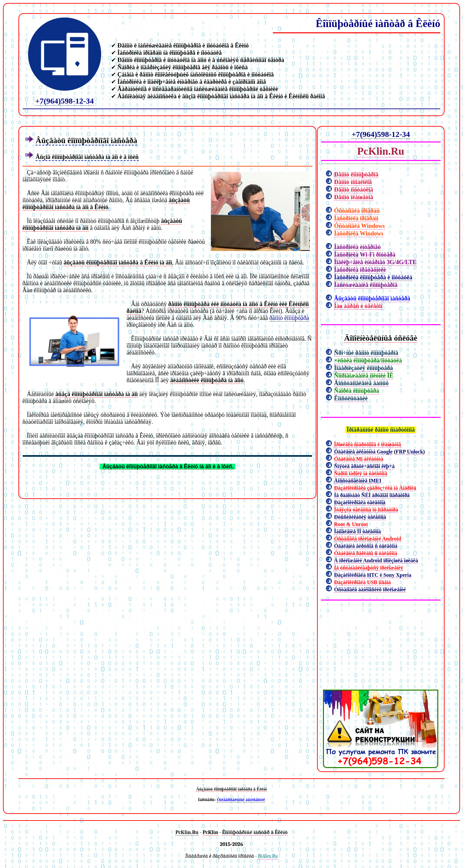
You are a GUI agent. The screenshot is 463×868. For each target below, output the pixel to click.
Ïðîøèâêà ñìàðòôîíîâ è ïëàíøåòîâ (368, 444)
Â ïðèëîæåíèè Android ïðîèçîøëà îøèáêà (376, 560)
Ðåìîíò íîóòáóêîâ (354, 190)
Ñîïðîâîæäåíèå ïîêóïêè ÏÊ (364, 376)
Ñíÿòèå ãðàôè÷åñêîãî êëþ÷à (364, 466)
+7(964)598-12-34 (65, 101)
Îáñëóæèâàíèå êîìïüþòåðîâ (366, 285)
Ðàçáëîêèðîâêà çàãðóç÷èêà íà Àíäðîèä (375, 488)
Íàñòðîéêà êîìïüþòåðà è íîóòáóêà (373, 277)
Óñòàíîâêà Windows (360, 226)
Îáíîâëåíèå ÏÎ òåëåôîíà (358, 531)
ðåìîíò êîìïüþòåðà (289, 318)
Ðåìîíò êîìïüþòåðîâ (356, 174)
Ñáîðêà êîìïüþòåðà (357, 391)
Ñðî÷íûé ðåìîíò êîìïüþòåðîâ (366, 353)
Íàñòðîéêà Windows (359, 233)
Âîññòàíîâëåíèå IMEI (358, 481)
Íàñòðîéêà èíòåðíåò (358, 247)
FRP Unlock (409, 452)
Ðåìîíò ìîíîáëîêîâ (353, 182)
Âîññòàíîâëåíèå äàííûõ (362, 383)
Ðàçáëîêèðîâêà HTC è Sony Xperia (373, 575)
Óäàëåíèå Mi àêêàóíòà (359, 459)
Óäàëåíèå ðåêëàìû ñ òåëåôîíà (366, 553)
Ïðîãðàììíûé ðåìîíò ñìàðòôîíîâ (381, 430)
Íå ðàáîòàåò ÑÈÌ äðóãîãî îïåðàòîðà (372, 495)
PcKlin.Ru (381, 151)
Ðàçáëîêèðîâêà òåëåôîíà (360, 502)
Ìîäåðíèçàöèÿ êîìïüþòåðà (364, 368)
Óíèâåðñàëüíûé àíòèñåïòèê (241, 800)
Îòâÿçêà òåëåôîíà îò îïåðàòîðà (366, 510)
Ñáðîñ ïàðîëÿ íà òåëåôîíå (361, 473)
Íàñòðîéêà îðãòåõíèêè (360, 270)
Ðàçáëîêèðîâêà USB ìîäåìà (362, 582)
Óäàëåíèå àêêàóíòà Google (363, 452)
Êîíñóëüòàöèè (351, 398)
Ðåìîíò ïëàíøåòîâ (354, 197)
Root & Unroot (351, 524)
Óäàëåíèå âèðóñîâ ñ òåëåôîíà (366, 546)
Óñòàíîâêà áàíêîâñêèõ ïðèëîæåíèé (370, 589)
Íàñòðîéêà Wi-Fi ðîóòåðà (365, 255)
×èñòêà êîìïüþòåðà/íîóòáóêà (368, 360)
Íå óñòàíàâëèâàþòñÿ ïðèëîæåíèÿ (369, 568)
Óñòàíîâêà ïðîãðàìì (357, 211)
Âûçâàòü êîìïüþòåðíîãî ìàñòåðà (372, 298)
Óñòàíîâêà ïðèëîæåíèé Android (368, 539)
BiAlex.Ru (268, 856)
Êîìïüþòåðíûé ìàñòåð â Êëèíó (378, 23)
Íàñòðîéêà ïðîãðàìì (356, 218)
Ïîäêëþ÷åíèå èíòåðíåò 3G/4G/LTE (375, 262)
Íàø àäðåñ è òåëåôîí (358, 306)
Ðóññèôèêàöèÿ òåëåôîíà (360, 517)
